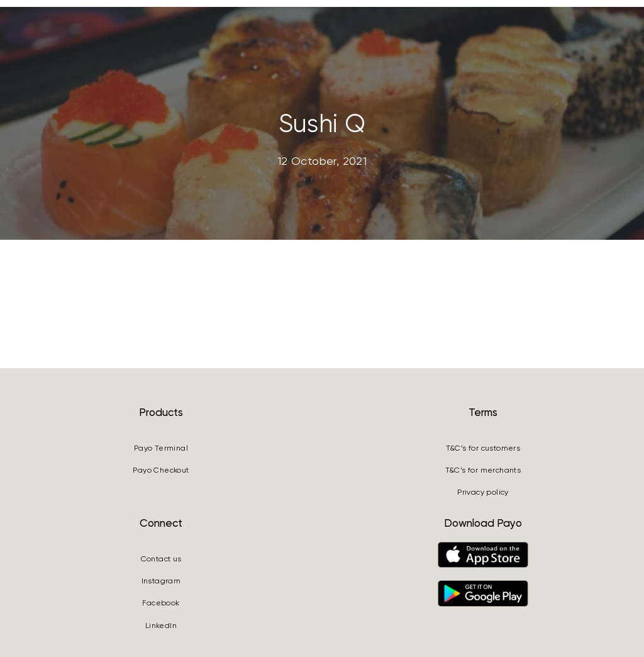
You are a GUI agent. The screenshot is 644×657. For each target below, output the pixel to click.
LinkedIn (161, 626)
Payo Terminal (161, 448)
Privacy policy (483, 492)
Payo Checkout (161, 470)
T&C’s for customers (483, 448)
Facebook (161, 603)
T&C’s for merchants (483, 470)
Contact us (161, 559)
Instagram (161, 581)
